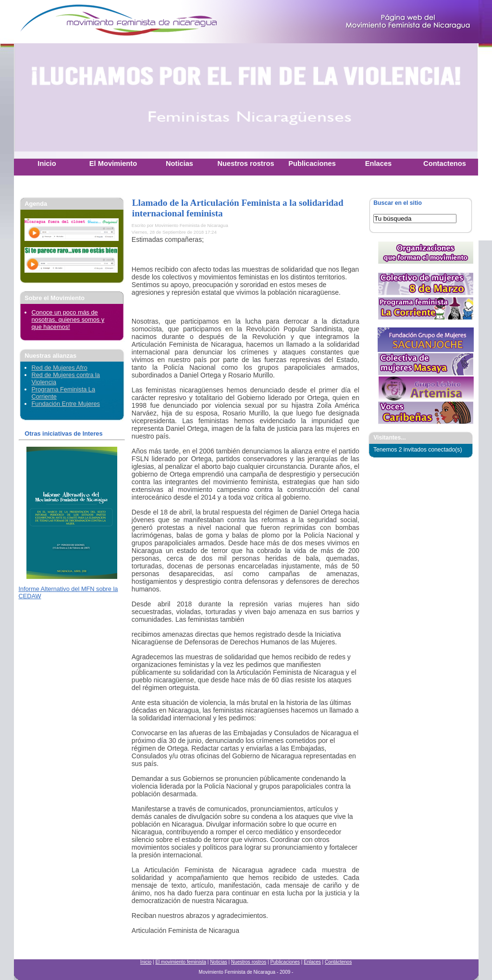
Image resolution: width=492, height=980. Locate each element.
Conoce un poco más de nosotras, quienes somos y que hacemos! (68, 320)
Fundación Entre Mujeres (66, 404)
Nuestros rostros (249, 962)
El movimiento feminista (181, 962)
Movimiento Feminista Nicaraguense (74, 22)
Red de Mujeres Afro (60, 368)
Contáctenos (338, 962)
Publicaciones (285, 962)
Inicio (146, 962)
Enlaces (312, 962)
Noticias (219, 962)
